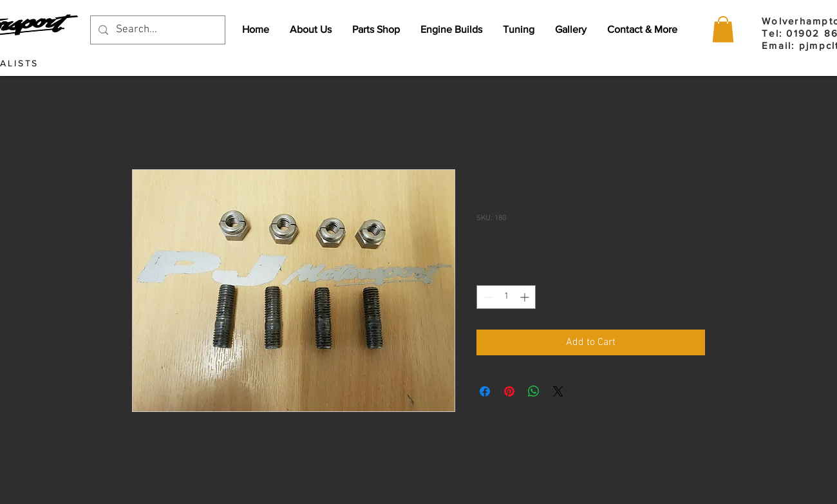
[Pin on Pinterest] (509, 391)
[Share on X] (558, 391)
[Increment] (526, 297)
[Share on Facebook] (485, 391)
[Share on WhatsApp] (534, 391)
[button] (723, 29)
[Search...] (157, 30)
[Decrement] (486, 297)
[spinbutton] (506, 297)
